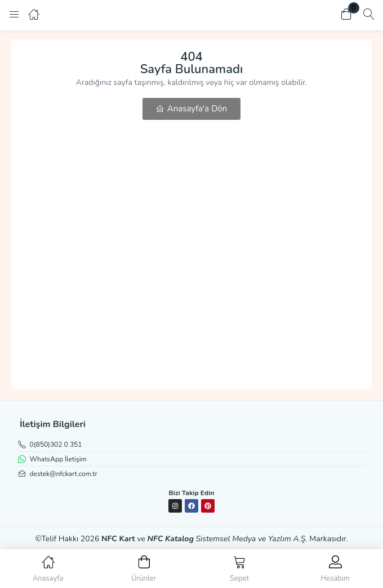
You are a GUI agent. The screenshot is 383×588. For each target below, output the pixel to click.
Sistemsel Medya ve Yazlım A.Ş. (252, 539)
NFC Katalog (171, 539)
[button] (346, 15)
